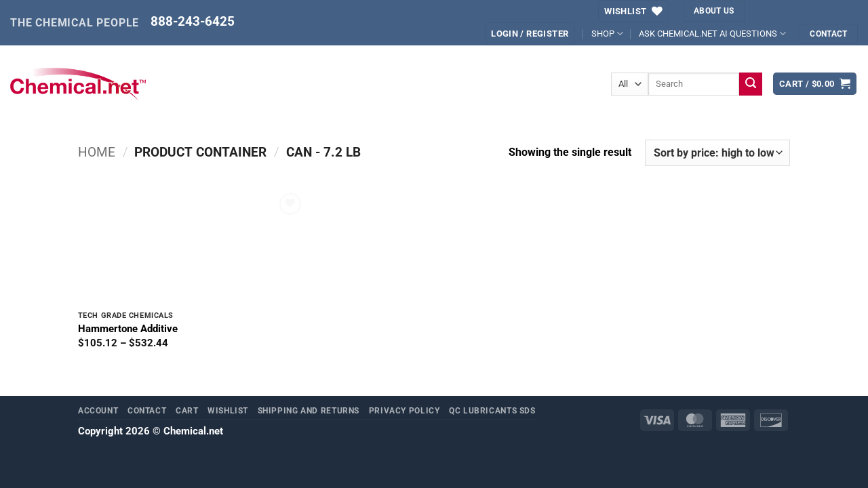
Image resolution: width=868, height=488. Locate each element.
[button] (530, 34)
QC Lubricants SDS (492, 410)
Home (97, 152)
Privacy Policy (405, 410)
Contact (147, 410)
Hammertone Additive (128, 329)
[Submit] (751, 84)
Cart (187, 410)
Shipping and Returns (309, 410)
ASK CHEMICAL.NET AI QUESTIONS (712, 34)
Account (98, 410)
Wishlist (228, 410)
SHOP (607, 34)
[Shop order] (717, 153)
